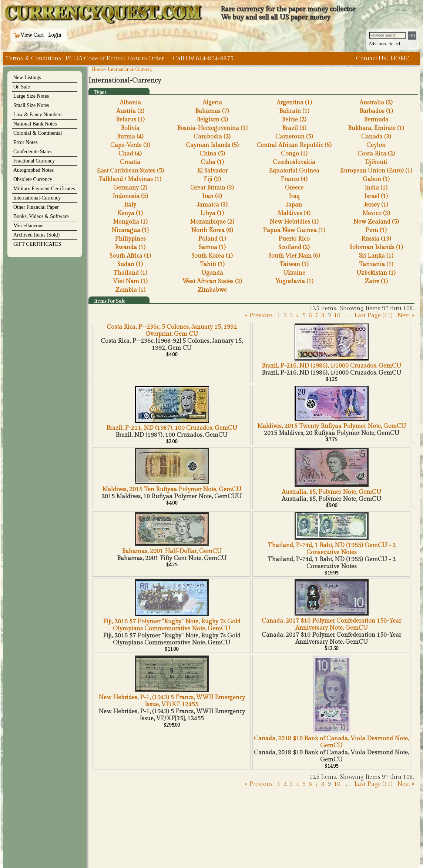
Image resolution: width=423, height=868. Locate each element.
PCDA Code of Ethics (94, 59)
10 (337, 316)
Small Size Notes (31, 105)
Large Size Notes (31, 96)
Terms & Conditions (33, 59)
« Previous (259, 316)
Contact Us (371, 59)
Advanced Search (385, 44)
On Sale (22, 87)
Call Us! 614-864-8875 (203, 59)
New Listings (27, 78)
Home (98, 69)
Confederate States (33, 152)
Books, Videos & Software (41, 216)
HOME (400, 59)
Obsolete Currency (33, 179)
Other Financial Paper (36, 207)
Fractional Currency (34, 161)
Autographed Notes (33, 170)
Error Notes (26, 142)
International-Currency (37, 198)
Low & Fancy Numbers (38, 115)
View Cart (28, 35)
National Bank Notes (35, 124)
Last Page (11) (373, 316)
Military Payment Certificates (44, 189)
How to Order (145, 59)
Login (55, 35)
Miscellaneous (28, 226)
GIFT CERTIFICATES (37, 244)
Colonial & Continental (38, 133)
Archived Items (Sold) (36, 235)
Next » (406, 316)
